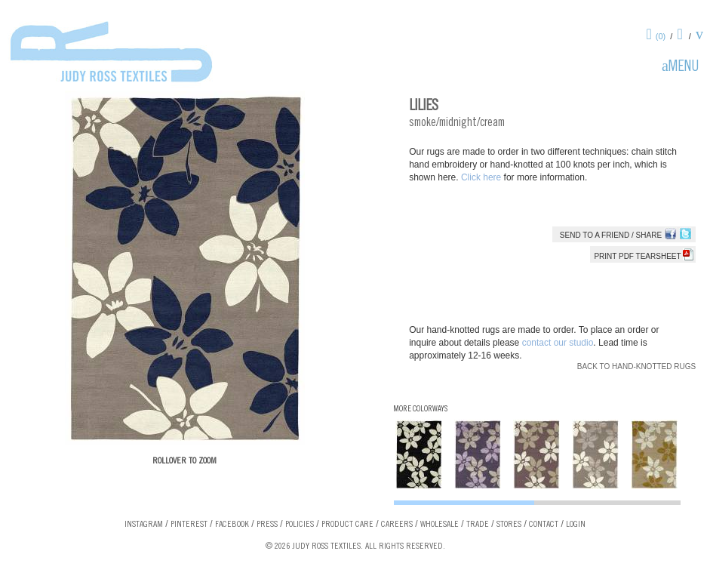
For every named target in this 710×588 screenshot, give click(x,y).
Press (267, 525)
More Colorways (421, 409)
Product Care (347, 525)
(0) (661, 36)
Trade (478, 525)
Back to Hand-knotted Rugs (636, 366)
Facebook (232, 525)
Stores (509, 525)
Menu (684, 68)
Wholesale (440, 525)
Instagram (144, 525)
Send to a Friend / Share (611, 235)
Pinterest (189, 525)
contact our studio (558, 343)
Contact (544, 525)
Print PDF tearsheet (644, 256)
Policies (300, 525)
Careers (397, 525)
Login (576, 525)
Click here (483, 177)
